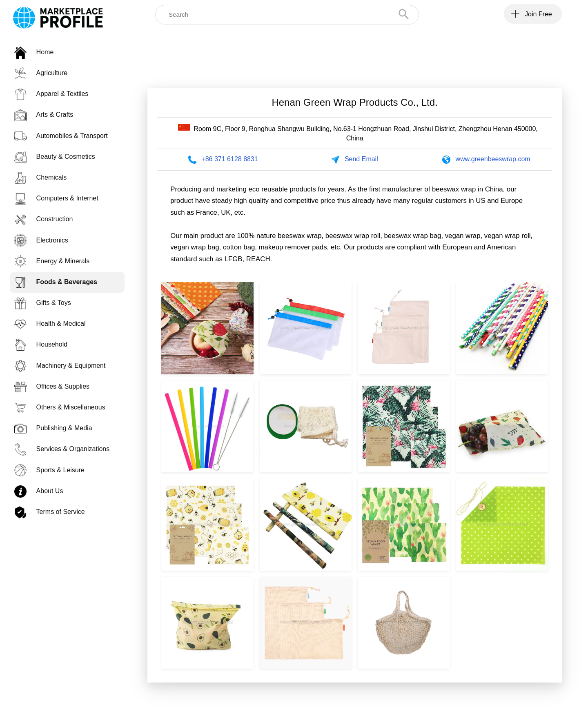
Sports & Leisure (49, 470)
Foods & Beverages (56, 282)
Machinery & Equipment (60, 366)
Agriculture (41, 73)
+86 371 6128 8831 (229, 159)
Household (41, 344)
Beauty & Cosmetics (55, 157)
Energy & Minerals (52, 261)
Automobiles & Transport (61, 136)
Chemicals (41, 177)
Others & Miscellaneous (60, 407)
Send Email (361, 159)
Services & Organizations (62, 449)
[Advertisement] (355, 55)
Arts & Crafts (44, 115)
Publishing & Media (53, 428)
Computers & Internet (56, 198)
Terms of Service (50, 512)
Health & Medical (50, 324)
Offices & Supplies (52, 386)
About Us (39, 491)
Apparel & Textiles (51, 94)
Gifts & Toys (43, 303)
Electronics (41, 240)
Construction (44, 219)
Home (34, 52)
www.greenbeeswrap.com (493, 159)
